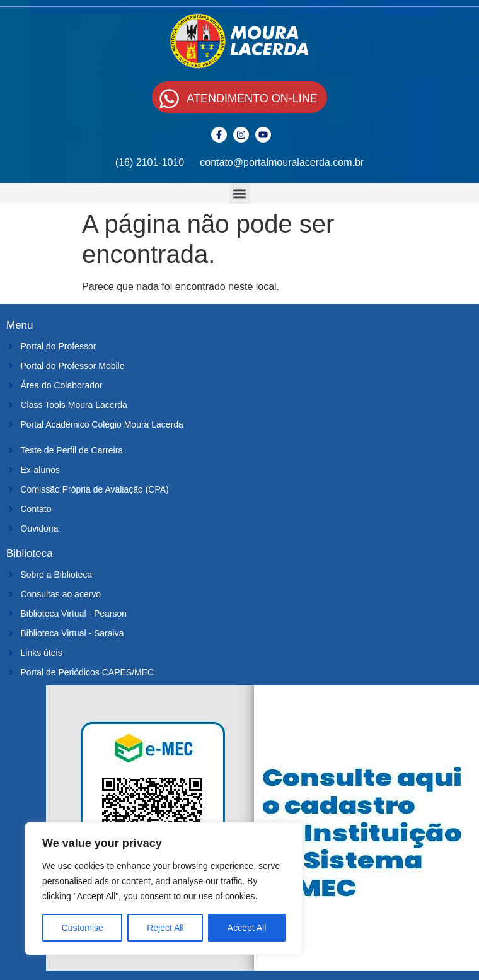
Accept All (247, 928)
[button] (240, 193)
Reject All (165, 928)
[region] (164, 889)
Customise (83, 928)
